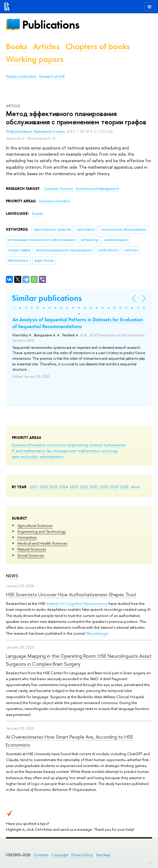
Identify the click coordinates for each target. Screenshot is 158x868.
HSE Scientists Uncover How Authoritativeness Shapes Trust (71, 594)
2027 (34, 487)
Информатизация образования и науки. (36, 131)
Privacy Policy (82, 855)
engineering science (85, 445)
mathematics (89, 451)
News (12, 576)
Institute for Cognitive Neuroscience (77, 603)
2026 (44, 487)
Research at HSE (52, 76)
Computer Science (59, 189)
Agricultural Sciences (35, 525)
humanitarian (115, 445)
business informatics (29, 445)
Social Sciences (31, 555)
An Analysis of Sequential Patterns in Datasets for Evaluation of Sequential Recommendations (78, 323)
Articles (46, 47)
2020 (104, 487)
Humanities (27, 537)
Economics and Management (97, 189)
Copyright (60, 855)
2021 (94, 487)
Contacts (41, 855)
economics (56, 445)
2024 (64, 487)
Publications (51, 25)
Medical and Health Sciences (42, 543)
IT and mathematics (28, 451)
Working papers (35, 59)
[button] (14, 308)
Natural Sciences (32, 549)
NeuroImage (97, 633)
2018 (124, 487)
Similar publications (47, 298)
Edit (149, 862)
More (135, 487)
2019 (114, 487)
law (49, 451)
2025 (54, 487)
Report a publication (21, 76)
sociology (109, 451)
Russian (38, 214)
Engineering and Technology (42, 531)
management (65, 451)
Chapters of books (98, 47)
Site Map (103, 855)
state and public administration (38, 457)
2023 (74, 487)
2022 (84, 487)
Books (17, 47)
